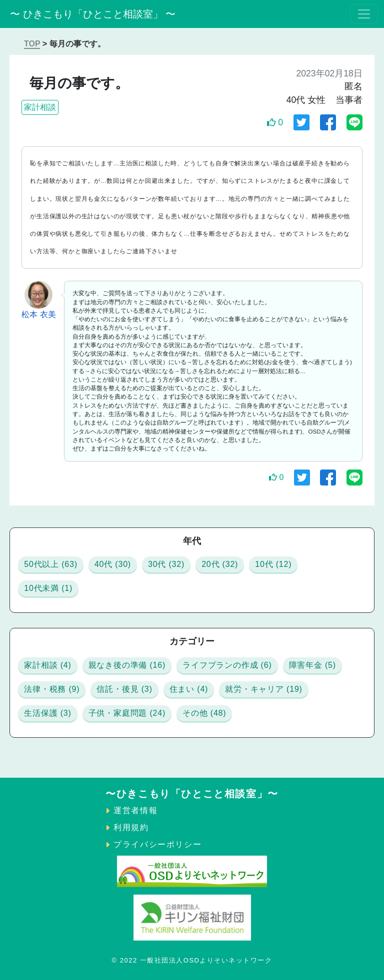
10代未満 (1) (48, 588)
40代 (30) (113, 564)
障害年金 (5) (312, 665)
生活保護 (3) (47, 713)
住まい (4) (189, 689)
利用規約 (131, 827)
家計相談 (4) (47, 665)
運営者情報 (135, 810)
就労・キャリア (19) (264, 689)
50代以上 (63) (51, 564)
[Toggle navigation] (364, 14)
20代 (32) (220, 564)
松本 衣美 (38, 314)
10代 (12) (273, 564)
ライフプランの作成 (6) (227, 665)
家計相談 (40, 107)
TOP (32, 44)
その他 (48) (204, 713)
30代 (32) (166, 564)
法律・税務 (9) (52, 689)
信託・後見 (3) (124, 689)
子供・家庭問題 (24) (127, 713)
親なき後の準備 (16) (127, 665)
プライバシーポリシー (157, 844)
